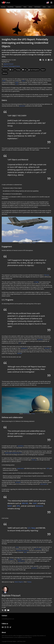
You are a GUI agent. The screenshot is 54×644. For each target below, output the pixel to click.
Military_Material (26, 243)
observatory (44, 484)
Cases (49, 7)
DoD (17, 84)
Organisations (18, 7)
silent (25, 552)
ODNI (17, 82)
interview (47, 348)
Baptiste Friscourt (8, 64)
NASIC (10, 506)
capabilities (20, 446)
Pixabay (34, 243)
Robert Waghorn (19, 582)
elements (39, 506)
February (47, 275)
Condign (36, 282)
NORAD (19, 559)
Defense (30, 7)
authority (40, 340)
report (24, 81)
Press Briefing (10, 7)
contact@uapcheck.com (8, 619)
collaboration (20, 468)
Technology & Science (14, 66)
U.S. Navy (32, 528)
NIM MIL (25, 503)
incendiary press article (23, 551)
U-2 (20, 343)
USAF (35, 503)
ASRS (48, 468)
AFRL (18, 506)
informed (18, 482)
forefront (34, 568)
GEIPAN (19, 353)
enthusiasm (38, 549)
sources (11, 559)
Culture (44, 7)
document (22, 106)
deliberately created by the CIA (13, 453)
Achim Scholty (26, 414)
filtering (34, 460)
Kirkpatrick (24, 348)
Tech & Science (37, 7)
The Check (3, 7)
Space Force (21, 561)
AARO (4, 81)
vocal (17, 547)
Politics (25, 7)
